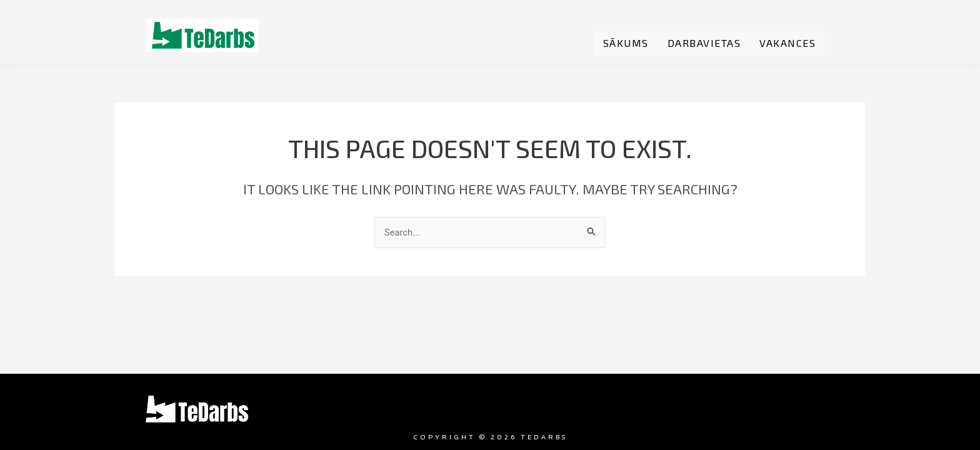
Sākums (626, 43)
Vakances (787, 43)
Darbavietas (704, 43)
